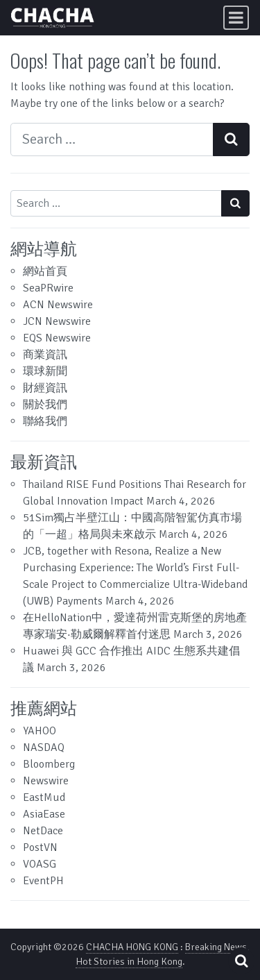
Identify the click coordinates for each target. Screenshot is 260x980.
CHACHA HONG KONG (132, 947)
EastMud (44, 797)
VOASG (40, 864)
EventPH (43, 881)
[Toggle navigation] (236, 18)
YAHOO (40, 731)
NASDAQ (44, 747)
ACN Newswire (58, 305)
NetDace (43, 831)
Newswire (46, 781)
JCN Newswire (57, 321)
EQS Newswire (57, 338)
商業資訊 (45, 355)
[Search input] (112, 140)
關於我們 (45, 405)
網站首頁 (45, 271)
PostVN (40, 847)
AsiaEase (44, 814)
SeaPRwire (48, 288)
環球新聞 (45, 371)
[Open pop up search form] (241, 961)
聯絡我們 (45, 421)
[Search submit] (231, 140)
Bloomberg (49, 764)
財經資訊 (45, 388)
